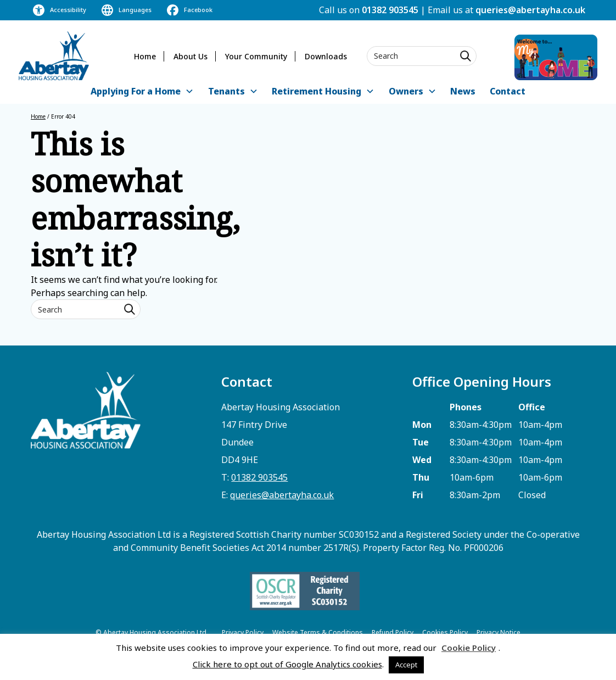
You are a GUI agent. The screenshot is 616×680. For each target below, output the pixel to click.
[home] (54, 56)
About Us (191, 56)
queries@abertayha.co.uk (530, 10)
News (463, 91)
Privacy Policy (243, 632)
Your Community (256, 56)
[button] (142, 92)
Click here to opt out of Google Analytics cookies (287, 664)
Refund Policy (393, 632)
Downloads (326, 56)
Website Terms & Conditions (318, 632)
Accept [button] (406, 665)
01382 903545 (390, 10)
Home (145, 56)
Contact (508, 91)
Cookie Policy (469, 648)
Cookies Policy (445, 632)
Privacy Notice (499, 632)
